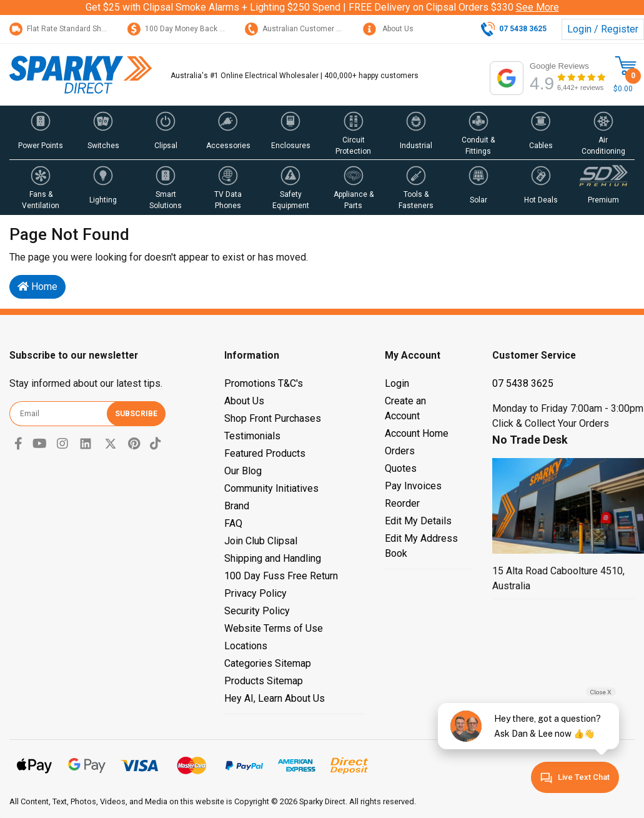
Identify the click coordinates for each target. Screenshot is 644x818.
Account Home (417, 433)
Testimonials (252, 436)
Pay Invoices (413, 486)
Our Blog (243, 471)
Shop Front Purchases (273, 418)
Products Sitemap (264, 681)
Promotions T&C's (264, 383)
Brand (237, 506)
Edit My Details (418, 521)
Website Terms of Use (274, 628)
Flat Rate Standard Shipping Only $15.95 (87, 29)
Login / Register (603, 29)
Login (397, 383)
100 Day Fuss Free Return (281, 576)
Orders (400, 451)
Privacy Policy (255, 593)
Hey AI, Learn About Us (275, 698)
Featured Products (265, 453)
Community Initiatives (271, 488)
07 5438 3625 (523, 383)
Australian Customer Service (303, 29)
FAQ (233, 523)
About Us (388, 29)
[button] (41, 132)
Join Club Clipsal (261, 541)
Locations (246, 646)
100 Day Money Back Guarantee (191, 29)
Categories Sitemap (268, 663)
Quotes (401, 468)
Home (37, 287)
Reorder (402, 503)
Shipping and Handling (273, 558)
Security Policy (257, 611)
